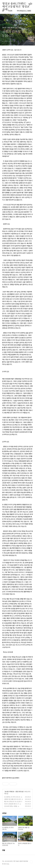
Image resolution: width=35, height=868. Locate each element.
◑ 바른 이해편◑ (9, 792)
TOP (31, 862)
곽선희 (10, 11)
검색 (27, 4)
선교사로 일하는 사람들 (11, 806)
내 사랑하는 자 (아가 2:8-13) (12, 797)
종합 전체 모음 (20, 792)
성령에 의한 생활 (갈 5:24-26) (13, 799)
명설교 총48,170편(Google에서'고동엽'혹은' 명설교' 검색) (17, 4)
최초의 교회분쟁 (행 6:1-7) (12, 804)
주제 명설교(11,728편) (24, 11)
